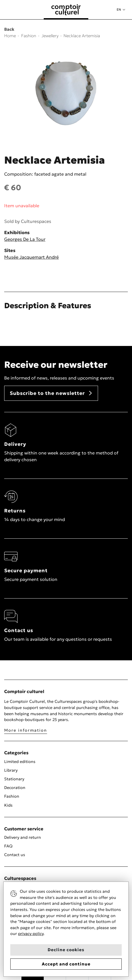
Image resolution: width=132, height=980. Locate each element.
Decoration (15, 788)
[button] (121, 10)
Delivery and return (23, 837)
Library (11, 770)
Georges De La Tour (25, 239)
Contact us (15, 855)
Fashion (12, 796)
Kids (8, 805)
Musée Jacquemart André (31, 257)
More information (26, 730)
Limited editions (20, 762)
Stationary (14, 779)
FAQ (8, 846)
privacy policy (31, 934)
